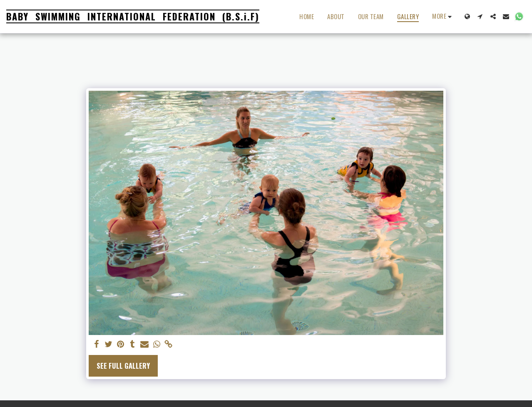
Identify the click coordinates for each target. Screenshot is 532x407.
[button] (480, 16)
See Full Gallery (123, 366)
